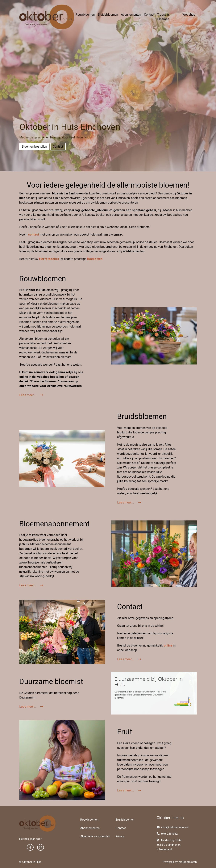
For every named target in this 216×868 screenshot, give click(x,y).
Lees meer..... (31, 395)
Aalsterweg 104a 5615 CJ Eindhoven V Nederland (169, 845)
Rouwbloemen (85, 15)
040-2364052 (167, 834)
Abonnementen (131, 15)
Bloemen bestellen (34, 147)
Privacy (120, 836)
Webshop (189, 15)
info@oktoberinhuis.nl (173, 827)
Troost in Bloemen (163, 17)
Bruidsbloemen (108, 15)
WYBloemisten (188, 862)
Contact (149, 15)
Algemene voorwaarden (95, 836)
